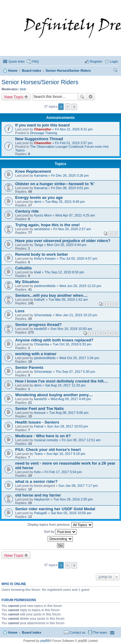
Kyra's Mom (43, 215)
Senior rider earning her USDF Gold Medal (55, 509)
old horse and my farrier (38, 495)
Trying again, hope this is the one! (47, 225)
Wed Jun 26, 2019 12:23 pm (80, 286)
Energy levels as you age (39, 197)
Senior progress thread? (38, 325)
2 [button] (68, 107)
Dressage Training (44, 133)
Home (13, 632)
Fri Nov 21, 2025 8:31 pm (74, 129)
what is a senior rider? (36, 481)
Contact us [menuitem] (77, 632)
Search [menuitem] (116, 71)
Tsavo (38, 454)
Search (82, 97)
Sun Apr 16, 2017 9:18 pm (66, 454)
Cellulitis (24, 268)
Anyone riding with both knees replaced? (54, 340)
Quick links (17, 61)
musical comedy (46, 440)
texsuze (40, 413)
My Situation (27, 282)
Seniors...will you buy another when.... (51, 295)
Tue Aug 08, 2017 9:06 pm (69, 413)
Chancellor (43, 129)
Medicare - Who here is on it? (43, 436)
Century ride (27, 211)
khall (37, 272)
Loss (20, 311)
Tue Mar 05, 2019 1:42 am (68, 299)
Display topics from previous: (60, 525)
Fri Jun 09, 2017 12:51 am (81, 440)
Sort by (60, 532)
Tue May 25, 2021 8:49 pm (65, 202)
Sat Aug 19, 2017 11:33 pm (65, 385)
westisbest (42, 229)
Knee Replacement (33, 171)
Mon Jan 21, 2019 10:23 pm (76, 315)
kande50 (40, 329)
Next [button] (74, 107)
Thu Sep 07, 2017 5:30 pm (75, 372)
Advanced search (91, 97)
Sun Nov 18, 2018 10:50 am (71, 329)
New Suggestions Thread (39, 139)
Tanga (39, 245)
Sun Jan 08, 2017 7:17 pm (78, 486)
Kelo (37, 472)
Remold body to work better (42, 254)
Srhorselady (43, 315)
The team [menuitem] (100, 632)
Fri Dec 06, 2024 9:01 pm (70, 188)
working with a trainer (36, 354)
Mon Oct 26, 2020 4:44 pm (67, 245)
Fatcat (39, 426)
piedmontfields (45, 286)
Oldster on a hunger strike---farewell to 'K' (55, 184)
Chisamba (42, 344)
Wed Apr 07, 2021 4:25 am (75, 215)
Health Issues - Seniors (37, 422)
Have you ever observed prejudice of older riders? (63, 241)
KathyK (39, 299)
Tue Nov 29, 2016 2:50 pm (73, 499)
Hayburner (42, 499)
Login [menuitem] (114, 61)
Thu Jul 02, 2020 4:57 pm (78, 258)
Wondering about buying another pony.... (54, 395)
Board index (32, 632)
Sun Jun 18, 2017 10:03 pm (67, 426)
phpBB (45, 641)
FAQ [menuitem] (35, 61)
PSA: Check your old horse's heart (48, 450)
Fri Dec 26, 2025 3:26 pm (70, 175)
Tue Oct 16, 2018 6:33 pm (72, 344)
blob (23, 89)
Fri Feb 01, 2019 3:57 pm (74, 143)
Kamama (41, 175)
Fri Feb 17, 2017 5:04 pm (63, 472)
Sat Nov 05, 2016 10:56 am (71, 513)
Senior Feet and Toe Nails (39, 409)
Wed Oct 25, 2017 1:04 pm (79, 358)
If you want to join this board (42, 125)
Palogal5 (40, 513)
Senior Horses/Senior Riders (40, 82)
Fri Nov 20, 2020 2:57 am (72, 229)
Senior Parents (29, 367)
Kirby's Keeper (45, 258)
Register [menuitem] (96, 61)
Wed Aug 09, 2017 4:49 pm (71, 399)
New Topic (14, 97)
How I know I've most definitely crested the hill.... (62, 381)
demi (38, 202)
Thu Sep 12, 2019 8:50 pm (64, 272)
